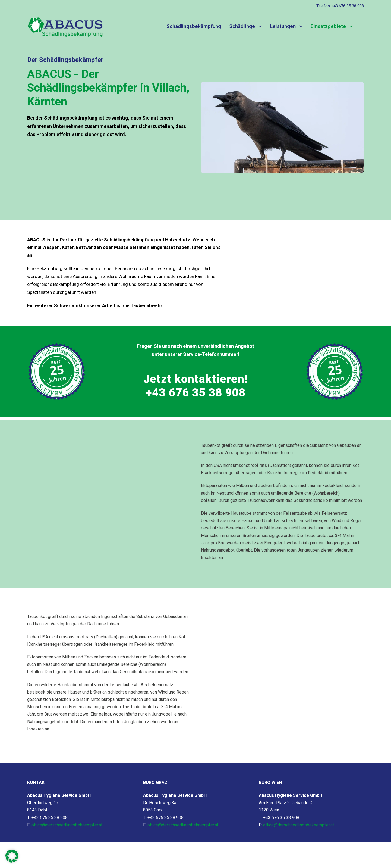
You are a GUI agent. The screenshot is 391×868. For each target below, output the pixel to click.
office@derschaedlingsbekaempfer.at (67, 825)
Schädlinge (242, 26)
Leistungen (283, 26)
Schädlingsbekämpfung (194, 26)
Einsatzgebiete (328, 26)
